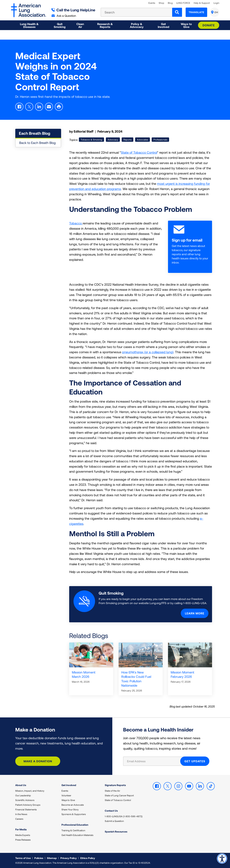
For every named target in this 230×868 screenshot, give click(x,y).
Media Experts (23, 835)
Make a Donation (38, 761)
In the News (21, 814)
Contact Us (111, 811)
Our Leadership (23, 795)
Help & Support (202, 3)
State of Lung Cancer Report (119, 795)
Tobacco (76, 223)
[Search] (177, 12)
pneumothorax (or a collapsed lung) (148, 352)
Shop (161, 3)
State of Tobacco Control (139, 152)
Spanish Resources (116, 832)
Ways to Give (68, 800)
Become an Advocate (73, 805)
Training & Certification (73, 830)
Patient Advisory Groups (28, 805)
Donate (209, 25)
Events (152, 3)
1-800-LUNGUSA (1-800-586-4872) (124, 816)
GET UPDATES (195, 761)
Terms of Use (23, 858)
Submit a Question (114, 821)
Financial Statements (26, 809)
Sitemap (52, 858)
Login (216, 3)
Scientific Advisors (25, 800)
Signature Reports (115, 785)
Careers (19, 819)
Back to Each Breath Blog (37, 143)
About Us (21, 785)
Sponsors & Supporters (74, 814)
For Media (21, 829)
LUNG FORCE (183, 3)
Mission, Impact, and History (30, 791)
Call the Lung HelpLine (73, 10)
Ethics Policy (88, 858)
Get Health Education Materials (77, 835)
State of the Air (112, 791)
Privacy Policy (69, 858)
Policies (39, 858)
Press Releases (23, 840)
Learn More (195, 613)
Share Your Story (70, 809)
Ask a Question (64, 16)
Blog (170, 3)
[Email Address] (154, 761)
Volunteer (66, 795)
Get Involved (69, 785)
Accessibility (222, 858)
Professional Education (75, 825)
